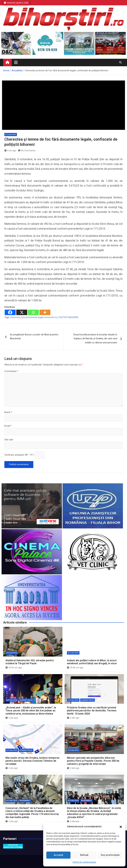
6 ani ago (10, 151)
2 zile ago (12, 718)
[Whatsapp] (33, 312)
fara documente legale (32, 317)
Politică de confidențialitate (84, 862)
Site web (9, 440)
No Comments (28, 151)
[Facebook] (10, 312)
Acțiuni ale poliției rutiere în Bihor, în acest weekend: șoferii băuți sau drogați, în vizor (92, 662)
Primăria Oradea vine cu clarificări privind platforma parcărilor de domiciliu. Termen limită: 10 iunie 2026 (92, 711)
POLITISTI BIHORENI (68, 317)
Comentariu (11, 371)
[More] (45, 312)
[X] (22, 312)
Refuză (84, 855)
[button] (121, 827)
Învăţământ (25, 801)
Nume (8, 412)
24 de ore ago (14, 668)
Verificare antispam (14, 455)
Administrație (26, 700)
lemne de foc (51, 317)
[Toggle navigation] (16, 62)
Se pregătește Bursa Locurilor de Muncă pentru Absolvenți (34, 337)
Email (8, 426)
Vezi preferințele (110, 855)
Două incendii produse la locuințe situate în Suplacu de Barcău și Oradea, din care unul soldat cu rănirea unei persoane (95, 339)
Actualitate (11, 135)
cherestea (15, 317)
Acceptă (58, 855)
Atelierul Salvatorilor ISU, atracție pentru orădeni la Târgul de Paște (30, 662)
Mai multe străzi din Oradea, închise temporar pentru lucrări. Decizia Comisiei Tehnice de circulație (33, 761)
